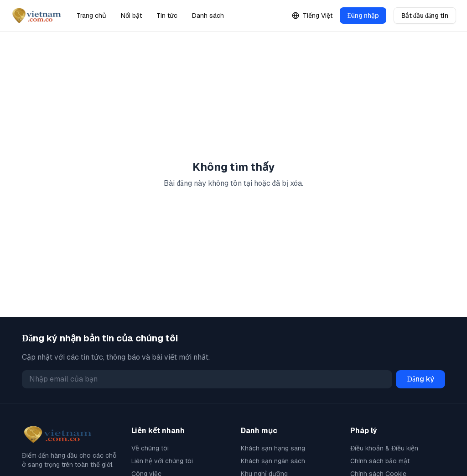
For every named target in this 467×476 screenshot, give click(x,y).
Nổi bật (131, 16)
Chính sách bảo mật (380, 461)
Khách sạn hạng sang (273, 448)
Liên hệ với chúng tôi (162, 461)
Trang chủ (91, 16)
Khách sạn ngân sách (273, 461)
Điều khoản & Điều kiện (384, 448)
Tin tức (167, 16)
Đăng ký (420, 379)
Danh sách (208, 16)
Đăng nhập (363, 16)
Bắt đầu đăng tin (425, 16)
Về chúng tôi (150, 448)
